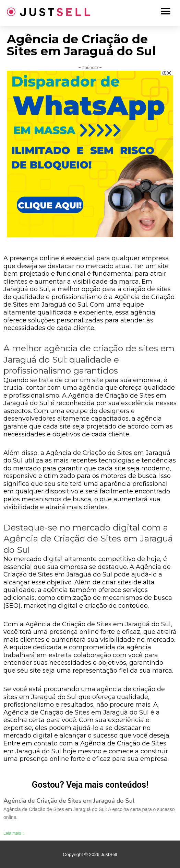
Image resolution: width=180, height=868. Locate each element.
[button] (165, 11)
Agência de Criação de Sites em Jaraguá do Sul (69, 801)
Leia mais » (14, 833)
